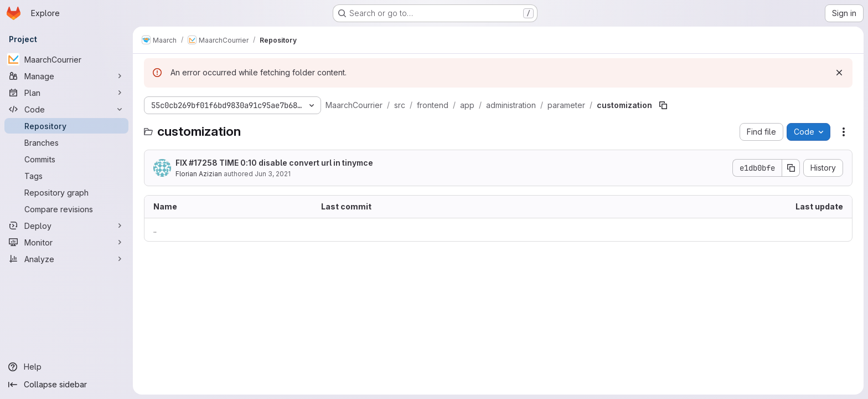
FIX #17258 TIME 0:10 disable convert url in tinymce (274, 163)
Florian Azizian (199, 174)
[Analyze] (66, 259)
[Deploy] (66, 226)
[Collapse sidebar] (66, 385)
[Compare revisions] (66, 209)
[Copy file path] (663, 105)
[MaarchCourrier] (66, 59)
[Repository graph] (66, 192)
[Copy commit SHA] (791, 168)
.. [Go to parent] (155, 230)
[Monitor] (66, 242)
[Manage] (66, 76)
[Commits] (66, 159)
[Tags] (66, 176)
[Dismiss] (839, 73)
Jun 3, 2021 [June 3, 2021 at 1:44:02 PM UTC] (273, 174)
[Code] (66, 109)
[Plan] (66, 93)
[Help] (66, 367)
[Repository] (66, 126)
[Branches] (66, 142)
